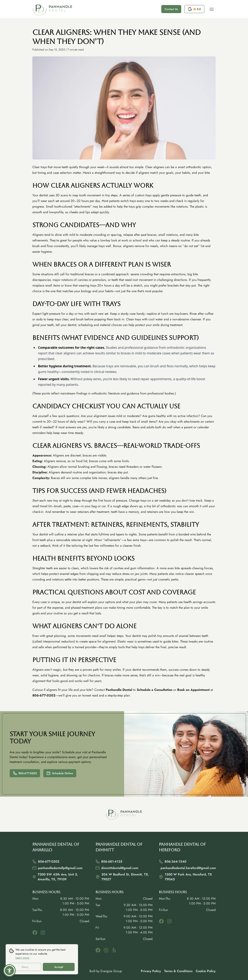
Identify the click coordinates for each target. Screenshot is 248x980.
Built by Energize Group (106, 971)
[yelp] (114, 950)
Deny (25, 967)
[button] (9, 971)
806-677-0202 (25, 773)
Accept (59, 967)
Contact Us (171, 9)
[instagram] (43, 932)
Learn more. (23, 958)
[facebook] (35, 932)
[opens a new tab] (194, 9)
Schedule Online (60, 773)
